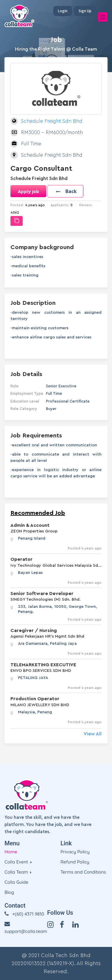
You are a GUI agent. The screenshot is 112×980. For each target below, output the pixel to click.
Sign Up (85, 11)
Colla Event (17, 862)
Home (11, 852)
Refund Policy (75, 862)
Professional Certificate (68, 401)
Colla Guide (16, 882)
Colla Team (17, 872)
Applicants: (60, 205)
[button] (65, 191)
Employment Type (27, 393)
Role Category (24, 409)
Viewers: (86, 205)
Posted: (17, 205)
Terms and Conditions (83, 872)
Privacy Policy (75, 852)
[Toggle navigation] (103, 17)
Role (14, 386)
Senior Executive (61, 386)
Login (63, 11)
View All (93, 734)
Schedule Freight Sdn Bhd (52, 121)
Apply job (29, 191)
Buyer (51, 409)
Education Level (25, 401)
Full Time (54, 393)
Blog (9, 892)
